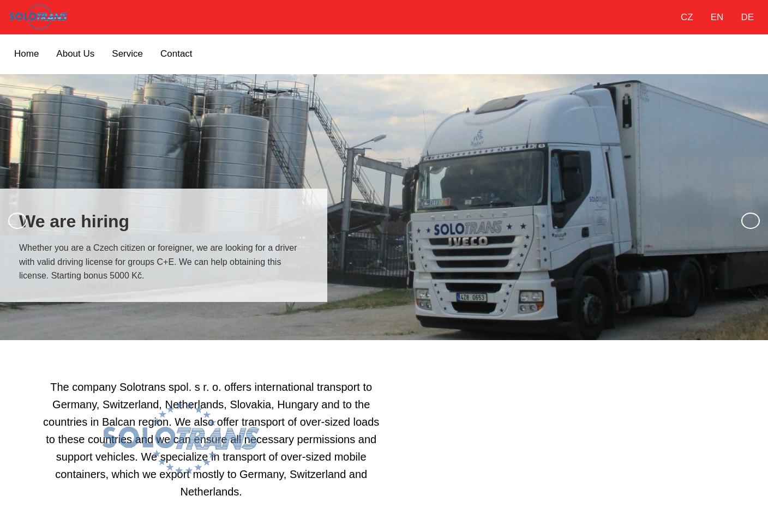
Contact (176, 54)
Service (127, 54)
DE (747, 17)
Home (26, 54)
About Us (75, 54)
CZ (687, 17)
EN (717, 17)
